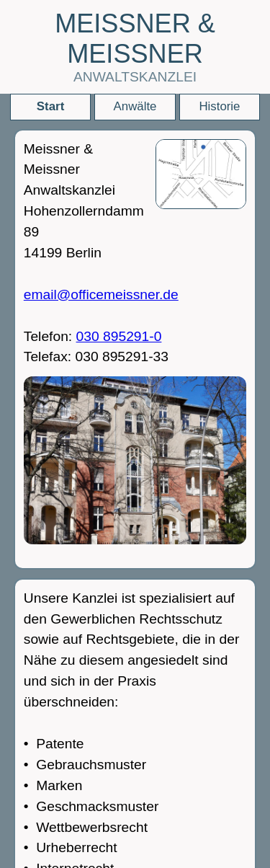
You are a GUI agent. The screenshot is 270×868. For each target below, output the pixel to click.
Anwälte (135, 106)
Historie (219, 106)
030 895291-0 (119, 336)
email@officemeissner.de (101, 294)
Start (50, 106)
